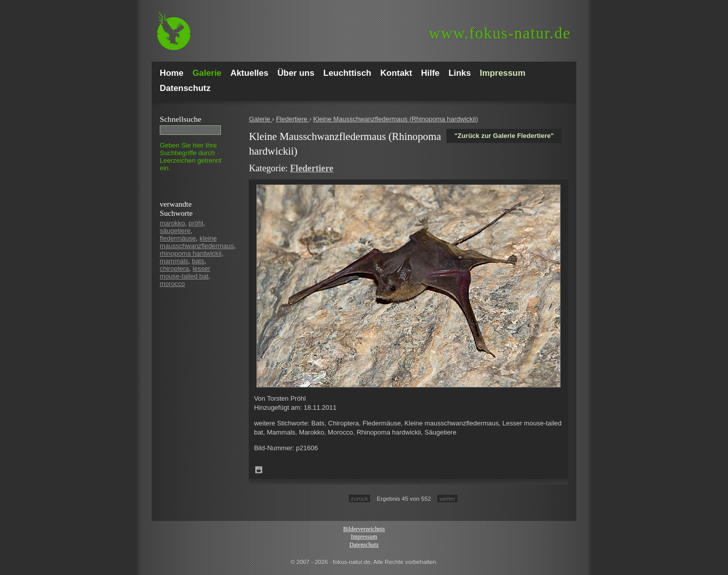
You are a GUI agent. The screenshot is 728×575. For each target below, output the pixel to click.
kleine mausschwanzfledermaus (197, 242)
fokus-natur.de (500, 33)
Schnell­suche (180, 119)
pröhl (196, 223)
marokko (172, 223)
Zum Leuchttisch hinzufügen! (259, 470)
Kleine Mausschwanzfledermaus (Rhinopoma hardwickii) (396, 119)
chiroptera (174, 269)
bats (198, 261)
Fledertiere (293, 119)
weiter (447, 498)
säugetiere (175, 231)
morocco (172, 284)
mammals (174, 261)
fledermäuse (178, 238)
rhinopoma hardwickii (191, 253)
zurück (359, 498)
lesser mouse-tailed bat (185, 272)
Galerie (260, 119)
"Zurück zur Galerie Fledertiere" (504, 136)
